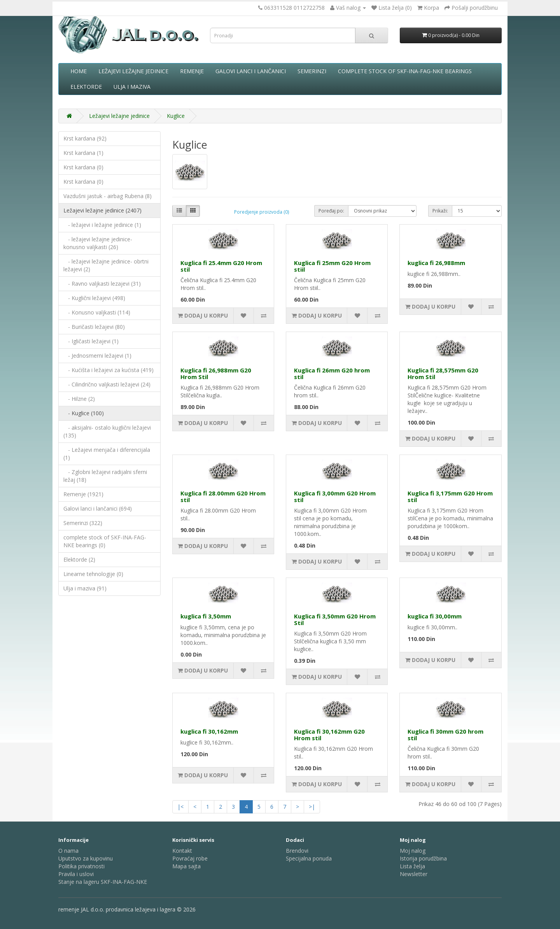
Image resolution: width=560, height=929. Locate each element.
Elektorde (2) (79, 559)
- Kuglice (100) (84, 413)
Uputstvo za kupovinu (86, 858)
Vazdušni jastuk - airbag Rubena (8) (108, 196)
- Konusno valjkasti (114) (97, 312)
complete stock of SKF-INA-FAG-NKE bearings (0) (105, 541)
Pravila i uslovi (76, 874)
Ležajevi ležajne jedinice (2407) (102, 210)
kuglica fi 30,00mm (435, 616)
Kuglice (176, 116)
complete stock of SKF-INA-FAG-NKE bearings (405, 71)
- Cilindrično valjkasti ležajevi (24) (107, 384)
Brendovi (297, 851)
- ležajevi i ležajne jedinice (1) (102, 225)
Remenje (192, 71)
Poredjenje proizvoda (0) (262, 212)
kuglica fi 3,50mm (206, 616)
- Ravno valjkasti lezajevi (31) (102, 284)
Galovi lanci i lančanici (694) (98, 508)
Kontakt (182, 851)
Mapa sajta (186, 866)
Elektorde (86, 87)
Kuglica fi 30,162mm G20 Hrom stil (329, 735)
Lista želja (412, 866)
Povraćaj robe (190, 858)
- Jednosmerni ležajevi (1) (97, 356)
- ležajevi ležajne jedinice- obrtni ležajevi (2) (106, 265)
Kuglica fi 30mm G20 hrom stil (445, 735)
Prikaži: (440, 211)
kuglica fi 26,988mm (436, 263)
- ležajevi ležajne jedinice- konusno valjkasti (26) (98, 243)
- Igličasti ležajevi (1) (91, 341)
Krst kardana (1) (83, 153)
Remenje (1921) (83, 494)
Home (79, 71)
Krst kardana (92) (85, 138)
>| (312, 807)
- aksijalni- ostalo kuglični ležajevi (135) (107, 431)
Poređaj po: (331, 211)
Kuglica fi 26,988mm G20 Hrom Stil (216, 373)
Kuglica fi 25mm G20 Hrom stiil (332, 266)
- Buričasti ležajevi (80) (94, 327)
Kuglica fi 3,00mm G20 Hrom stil (335, 496)
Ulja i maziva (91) (85, 588)
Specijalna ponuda (309, 858)
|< (180, 807)
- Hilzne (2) (79, 399)
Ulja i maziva (132, 87)
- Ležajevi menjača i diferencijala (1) (107, 454)
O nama (68, 851)
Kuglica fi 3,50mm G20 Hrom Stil (335, 619)
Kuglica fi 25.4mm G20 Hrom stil (221, 266)
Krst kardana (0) (83, 167)
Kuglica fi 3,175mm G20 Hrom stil (450, 496)
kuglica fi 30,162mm (209, 731)
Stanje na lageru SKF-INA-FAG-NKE (103, 882)
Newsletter (414, 874)
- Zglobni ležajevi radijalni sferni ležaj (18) (105, 476)
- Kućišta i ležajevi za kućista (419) (108, 370)
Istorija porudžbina (423, 858)
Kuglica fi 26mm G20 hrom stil (332, 373)
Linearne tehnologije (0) (93, 574)
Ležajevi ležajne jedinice (133, 71)
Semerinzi (312, 71)
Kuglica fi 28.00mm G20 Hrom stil (223, 496)
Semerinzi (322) (83, 523)
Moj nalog (413, 851)
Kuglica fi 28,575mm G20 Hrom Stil (443, 373)
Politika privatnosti (81, 866)
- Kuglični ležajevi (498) (94, 298)
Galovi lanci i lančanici (251, 71)
